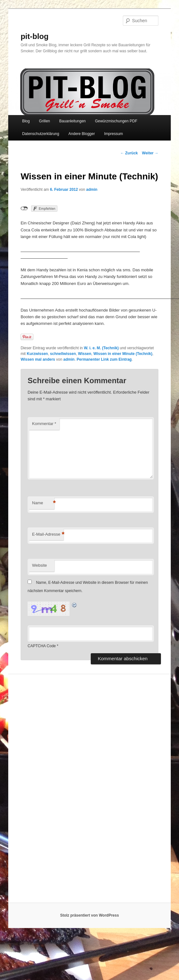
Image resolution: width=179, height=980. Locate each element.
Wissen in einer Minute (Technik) (123, 354)
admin (92, 190)
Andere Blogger (82, 134)
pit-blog (35, 36)
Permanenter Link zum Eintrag (104, 359)
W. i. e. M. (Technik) (101, 348)
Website (40, 565)
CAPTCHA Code (42, 646)
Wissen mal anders (38, 359)
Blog (26, 121)
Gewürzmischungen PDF (116, 121)
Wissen (85, 354)
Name (43, 503)
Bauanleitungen (73, 121)
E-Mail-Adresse (48, 535)
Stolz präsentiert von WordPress (89, 915)
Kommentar (44, 424)
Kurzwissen (37, 354)
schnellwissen (63, 354)
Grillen (45, 121)
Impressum (113, 134)
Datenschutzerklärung (41, 134)
